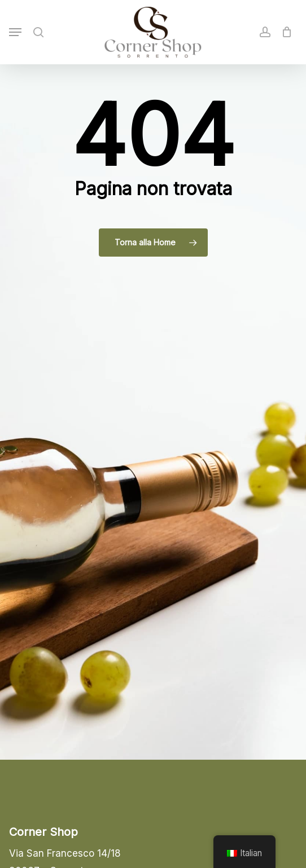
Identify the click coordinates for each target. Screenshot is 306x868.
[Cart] (284, 32)
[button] (15, 32)
